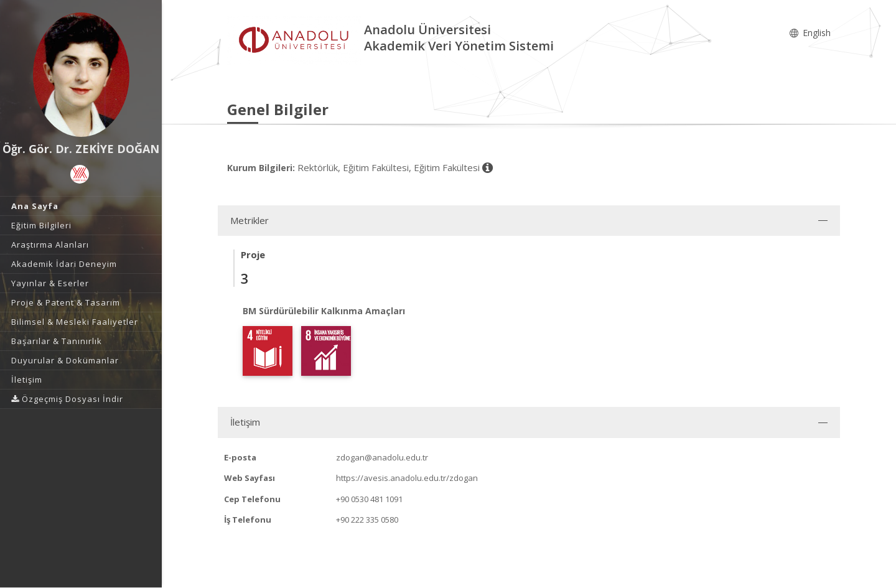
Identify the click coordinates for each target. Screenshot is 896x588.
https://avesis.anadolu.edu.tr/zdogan (407, 478)
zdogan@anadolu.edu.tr (382, 457)
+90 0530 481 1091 (369, 499)
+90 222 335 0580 (367, 520)
